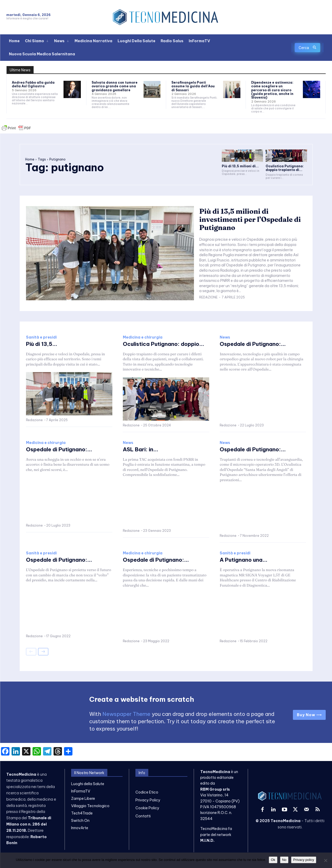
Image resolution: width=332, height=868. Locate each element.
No (284, 860)
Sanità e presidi (41, 337)
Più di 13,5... (42, 344)
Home (30, 159)
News (225, 337)
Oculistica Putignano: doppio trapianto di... (285, 168)
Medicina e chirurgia (143, 337)
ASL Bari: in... (141, 449)
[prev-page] (31, 652)
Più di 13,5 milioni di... (240, 166)
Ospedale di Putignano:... (253, 344)
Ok (273, 860)
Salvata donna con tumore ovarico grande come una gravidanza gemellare (115, 86)
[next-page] (43, 652)
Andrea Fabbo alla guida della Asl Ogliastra (33, 84)
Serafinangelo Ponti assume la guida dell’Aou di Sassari (193, 86)
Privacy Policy (148, 800)
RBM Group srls (215, 789)
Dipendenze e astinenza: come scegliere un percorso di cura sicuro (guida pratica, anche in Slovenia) (272, 90)
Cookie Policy (147, 808)
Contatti (143, 816)
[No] (325, 860)
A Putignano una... (244, 560)
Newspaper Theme (126, 714)
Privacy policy (304, 860)
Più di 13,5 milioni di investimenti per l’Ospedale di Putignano (250, 219)
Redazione (208, 297)
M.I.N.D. (207, 840)
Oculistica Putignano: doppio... (164, 344)
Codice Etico (147, 792)
